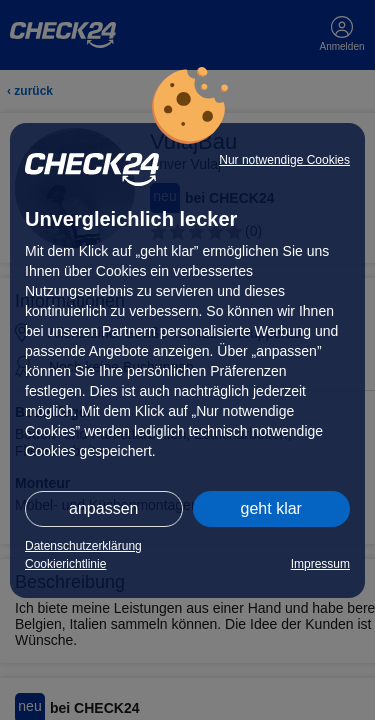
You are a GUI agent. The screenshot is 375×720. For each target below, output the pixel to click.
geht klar (271, 508)
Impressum (320, 564)
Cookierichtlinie (65, 564)
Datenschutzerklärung (83, 546)
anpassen (103, 508)
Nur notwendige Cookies (284, 160)
